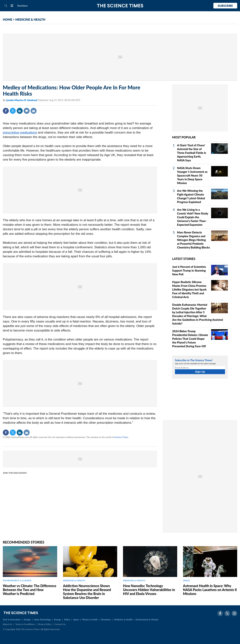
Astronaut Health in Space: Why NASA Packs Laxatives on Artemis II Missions (210, 590)
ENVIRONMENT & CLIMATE (17, 580)
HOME (7, 19)
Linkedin (20, 111)
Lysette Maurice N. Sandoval (22, 100)
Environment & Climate (147, 619)
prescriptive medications (20, 132)
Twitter (13, 111)
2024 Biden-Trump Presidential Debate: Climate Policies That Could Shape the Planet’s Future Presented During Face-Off (190, 339)
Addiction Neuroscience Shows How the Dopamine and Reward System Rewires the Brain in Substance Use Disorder (87, 592)
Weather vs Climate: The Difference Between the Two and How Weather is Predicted (30, 590)
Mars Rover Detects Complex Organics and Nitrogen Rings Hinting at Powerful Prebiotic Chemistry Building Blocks (193, 240)
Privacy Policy (45, 624)
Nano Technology (42, 619)
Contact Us (60, 624)
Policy (67, 619)
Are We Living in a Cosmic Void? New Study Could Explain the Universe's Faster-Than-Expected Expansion (193, 217)
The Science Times (120, 6)
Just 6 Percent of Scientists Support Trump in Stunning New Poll (189, 270)
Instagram (234, 613)
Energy (58, 619)
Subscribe (225, 6)
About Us (7, 624)
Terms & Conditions (25, 624)
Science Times (121, 437)
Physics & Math (90, 619)
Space (76, 619)
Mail (34, 111)
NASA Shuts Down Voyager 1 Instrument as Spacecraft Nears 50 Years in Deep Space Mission (192, 175)
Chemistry (106, 619)
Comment (27, 111)
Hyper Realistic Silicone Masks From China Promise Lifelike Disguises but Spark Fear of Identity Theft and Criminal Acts (189, 289)
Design (27, 619)
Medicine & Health (123, 619)
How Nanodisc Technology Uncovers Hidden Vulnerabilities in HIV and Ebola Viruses (149, 590)
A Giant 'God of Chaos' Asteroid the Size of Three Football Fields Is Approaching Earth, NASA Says (192, 153)
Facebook (6, 111)
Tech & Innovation (12, 619)
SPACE (186, 580)
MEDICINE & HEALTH (30, 19)
